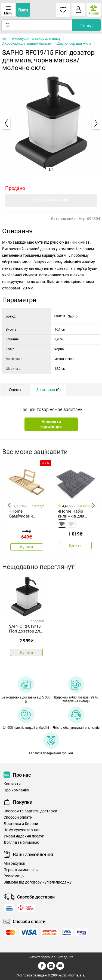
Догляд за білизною (21, 843)
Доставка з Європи (21, 824)
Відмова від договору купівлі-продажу (38, 882)
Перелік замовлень (21, 870)
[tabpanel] (51, 123)
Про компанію (16, 790)
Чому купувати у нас (22, 830)
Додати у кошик (51, 200)
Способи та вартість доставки (30, 811)
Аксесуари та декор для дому (36, 39)
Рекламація (14, 876)
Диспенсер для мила (74, 43)
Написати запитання (51, 424)
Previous (9, 505)
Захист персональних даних (51, 957)
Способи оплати (18, 817)
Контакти (12, 784)
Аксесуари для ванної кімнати (27, 43)
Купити (27, 547)
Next (93, 505)
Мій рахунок (14, 863)
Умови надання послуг (24, 836)
